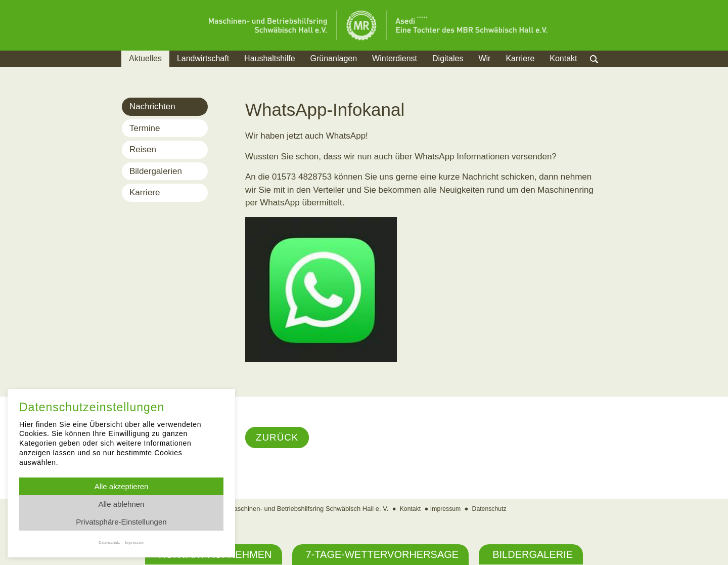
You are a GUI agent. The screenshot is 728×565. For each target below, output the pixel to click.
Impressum (445, 510)
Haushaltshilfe (270, 58)
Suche (604, 71)
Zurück (278, 438)
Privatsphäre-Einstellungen (121, 522)
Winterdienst (395, 58)
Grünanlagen (334, 58)
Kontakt (563, 58)
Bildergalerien (156, 171)
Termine (145, 128)
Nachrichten (152, 106)
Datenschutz (491, 510)
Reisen (143, 149)
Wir (484, 58)
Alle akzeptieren (122, 486)
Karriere (520, 58)
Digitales (448, 58)
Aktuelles (145, 58)
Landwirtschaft (203, 58)
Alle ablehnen (122, 504)
